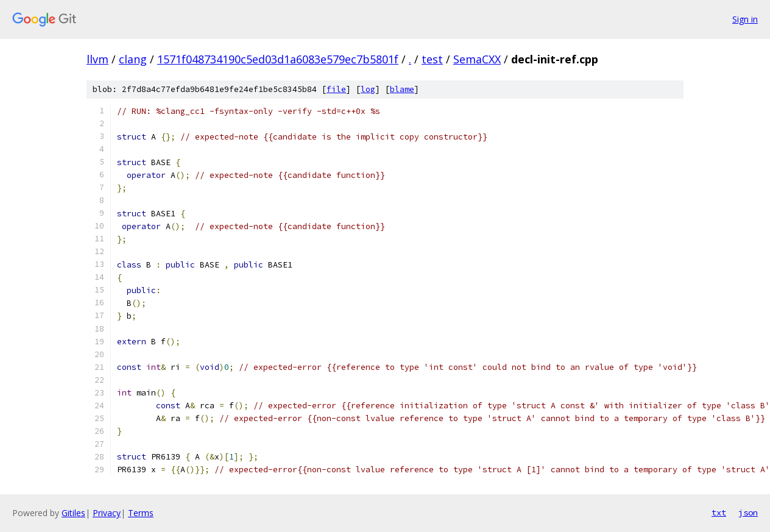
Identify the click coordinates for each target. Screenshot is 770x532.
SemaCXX (477, 59)
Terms (141, 513)
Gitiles (73, 513)
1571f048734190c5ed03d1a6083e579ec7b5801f (278, 59)
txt (719, 512)
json (748, 512)
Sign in (745, 19)
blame (402, 89)
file (336, 89)
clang (133, 59)
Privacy (107, 513)
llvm (97, 59)
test (432, 59)
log (368, 89)
